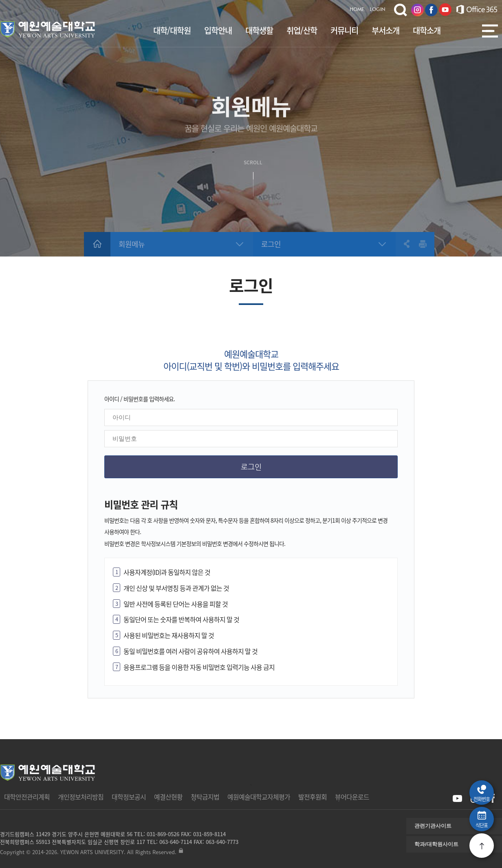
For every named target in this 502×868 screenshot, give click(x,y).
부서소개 (385, 30)
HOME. (358, 10)
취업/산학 (302, 30)
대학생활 (259, 30)
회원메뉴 (132, 244)
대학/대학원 (172, 30)
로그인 (271, 244)
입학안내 (218, 30)
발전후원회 (313, 797)
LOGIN (378, 10)
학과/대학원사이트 (436, 844)
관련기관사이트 (433, 826)
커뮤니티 (344, 30)
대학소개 (427, 30)
